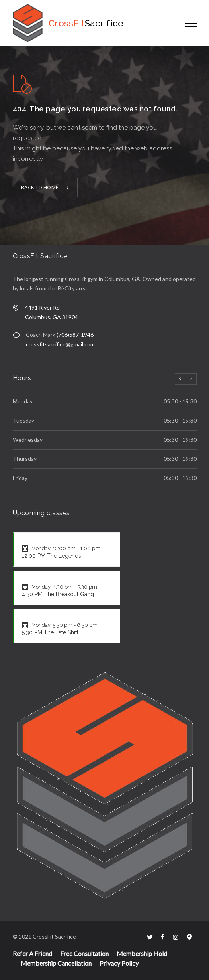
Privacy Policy (119, 963)
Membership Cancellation (56, 963)
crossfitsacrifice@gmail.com (60, 344)
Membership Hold (142, 953)
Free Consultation (84, 953)
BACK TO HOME (40, 187)
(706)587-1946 (75, 335)
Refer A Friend (32, 953)
